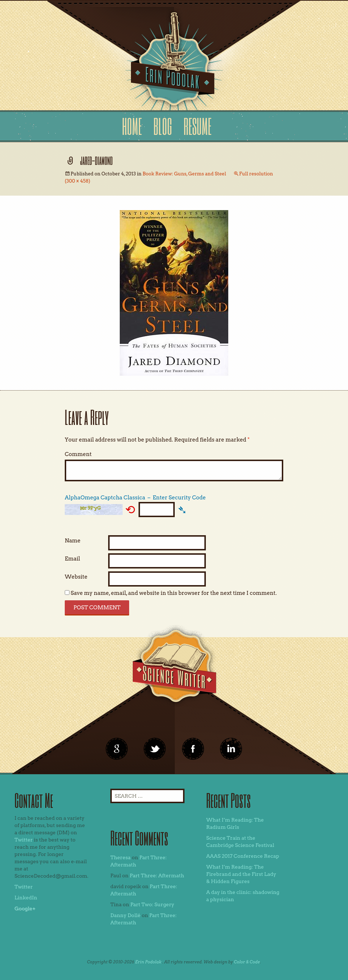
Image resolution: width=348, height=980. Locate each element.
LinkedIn (26, 898)
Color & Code (247, 962)
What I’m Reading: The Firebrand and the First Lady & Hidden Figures (241, 874)
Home (132, 126)
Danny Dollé (126, 915)
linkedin (193, 749)
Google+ (25, 908)
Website (76, 577)
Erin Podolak (148, 962)
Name (73, 541)
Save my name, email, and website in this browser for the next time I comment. (174, 593)
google (117, 749)
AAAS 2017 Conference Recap (243, 856)
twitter (155, 749)
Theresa (120, 857)
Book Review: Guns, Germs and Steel (184, 174)
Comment (78, 454)
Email (72, 559)
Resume (197, 126)
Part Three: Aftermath (157, 875)
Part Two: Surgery (152, 904)
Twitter (24, 840)
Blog (163, 126)
